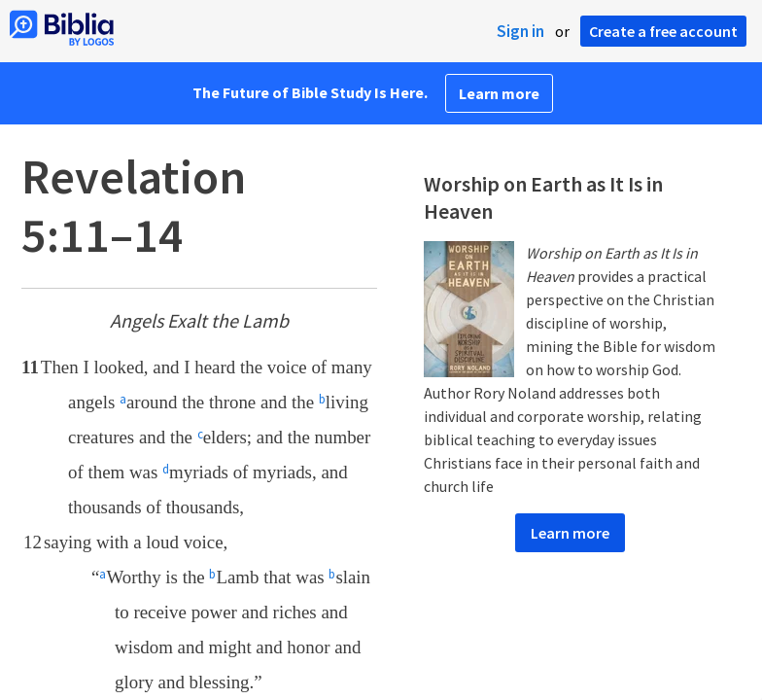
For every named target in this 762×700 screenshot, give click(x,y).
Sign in (520, 31)
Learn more (499, 93)
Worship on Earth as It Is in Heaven (543, 197)
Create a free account (663, 31)
